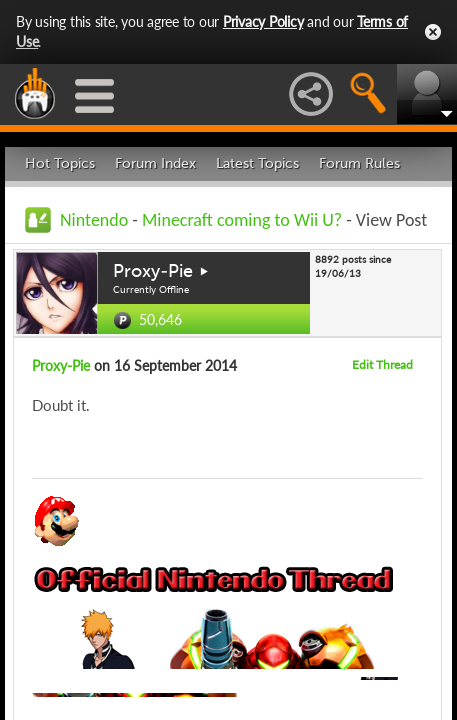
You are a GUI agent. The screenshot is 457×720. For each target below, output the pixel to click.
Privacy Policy (263, 21)
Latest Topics (257, 163)
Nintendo (94, 220)
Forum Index (155, 163)
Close (433, 32)
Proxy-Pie (153, 271)
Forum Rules (359, 163)
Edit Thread (382, 364)
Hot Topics (60, 163)
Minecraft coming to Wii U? (242, 220)
